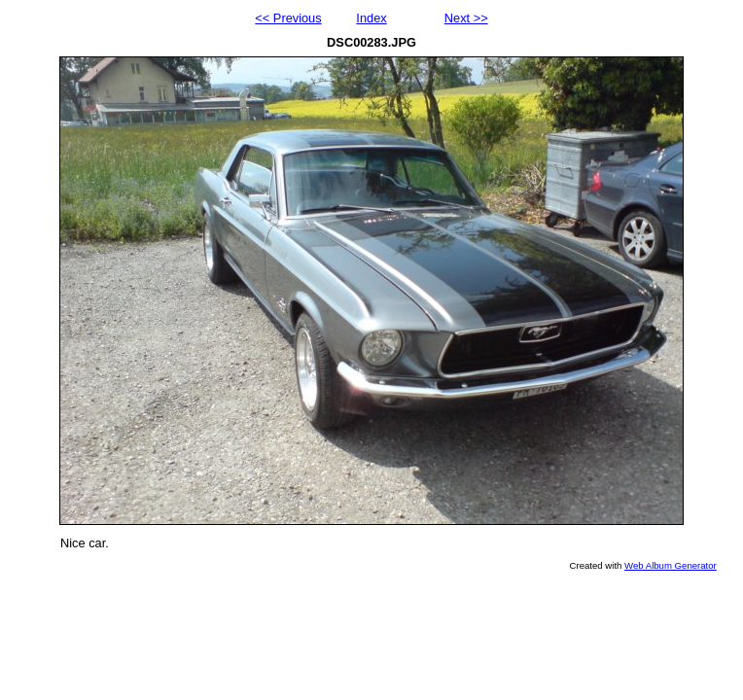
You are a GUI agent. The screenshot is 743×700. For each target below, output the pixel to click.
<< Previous (288, 18)
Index (371, 18)
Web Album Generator (671, 565)
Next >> (466, 18)
